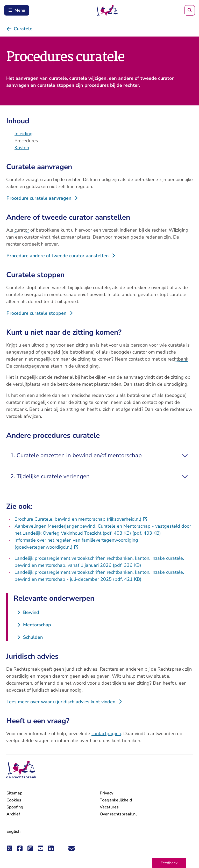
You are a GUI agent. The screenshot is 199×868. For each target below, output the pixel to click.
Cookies (14, 800)
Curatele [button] (15, 180)
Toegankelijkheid (116, 800)
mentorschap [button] (63, 295)
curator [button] (22, 230)
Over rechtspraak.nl (118, 814)
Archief (13, 814)
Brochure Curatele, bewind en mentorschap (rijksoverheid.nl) (81, 519)
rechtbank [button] (178, 359)
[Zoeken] (190, 10)
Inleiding (24, 134)
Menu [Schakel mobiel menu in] (17, 10)
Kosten (22, 148)
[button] (169, 863)
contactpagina (106, 734)
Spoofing (15, 807)
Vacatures (109, 807)
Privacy (106, 793)
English (13, 831)
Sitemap (14, 793)
